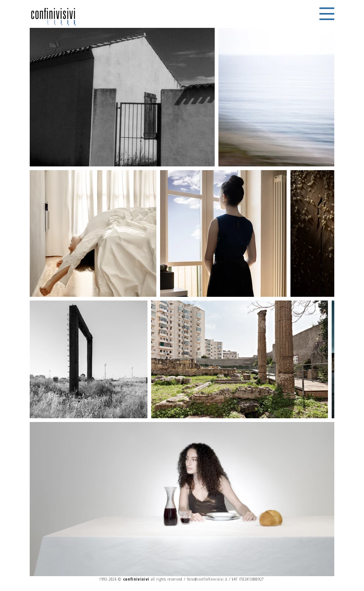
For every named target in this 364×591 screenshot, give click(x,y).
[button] (327, 14)
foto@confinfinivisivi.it (207, 579)
